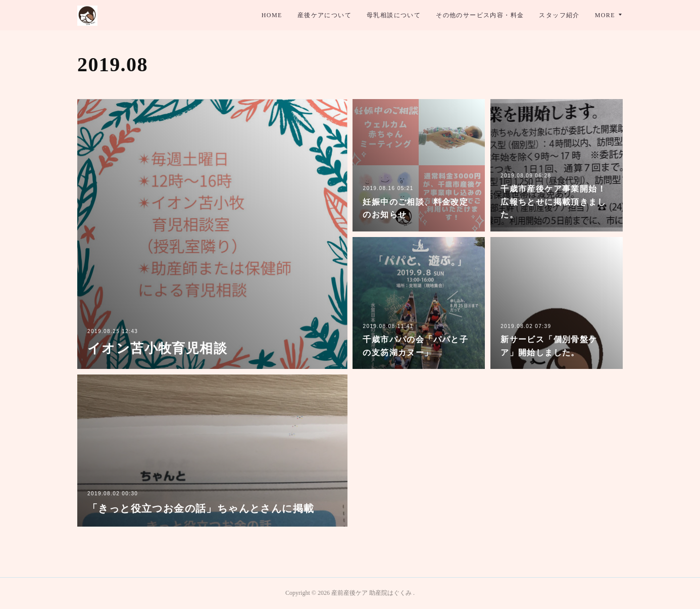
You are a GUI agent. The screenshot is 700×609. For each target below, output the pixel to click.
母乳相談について (394, 15)
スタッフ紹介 (559, 15)
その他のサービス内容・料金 (480, 15)
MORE (605, 15)
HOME (272, 15)
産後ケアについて (324, 15)
